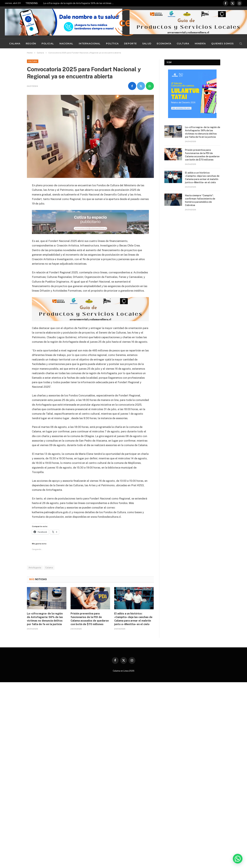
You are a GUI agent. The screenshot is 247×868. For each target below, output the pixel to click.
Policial (48, 44)
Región (31, 44)
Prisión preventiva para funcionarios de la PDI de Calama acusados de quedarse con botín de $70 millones (90, 619)
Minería (200, 44)
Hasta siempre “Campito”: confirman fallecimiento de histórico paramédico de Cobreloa (200, 200)
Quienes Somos (222, 44)
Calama (15, 44)
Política (112, 44)
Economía (164, 44)
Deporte (130, 44)
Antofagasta (35, 567)
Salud (147, 44)
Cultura (183, 44)
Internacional (90, 44)
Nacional (66, 44)
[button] (238, 859)
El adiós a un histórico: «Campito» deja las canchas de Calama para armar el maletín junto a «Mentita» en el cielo (133, 619)
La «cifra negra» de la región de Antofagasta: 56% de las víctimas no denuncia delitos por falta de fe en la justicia (79, 3)
